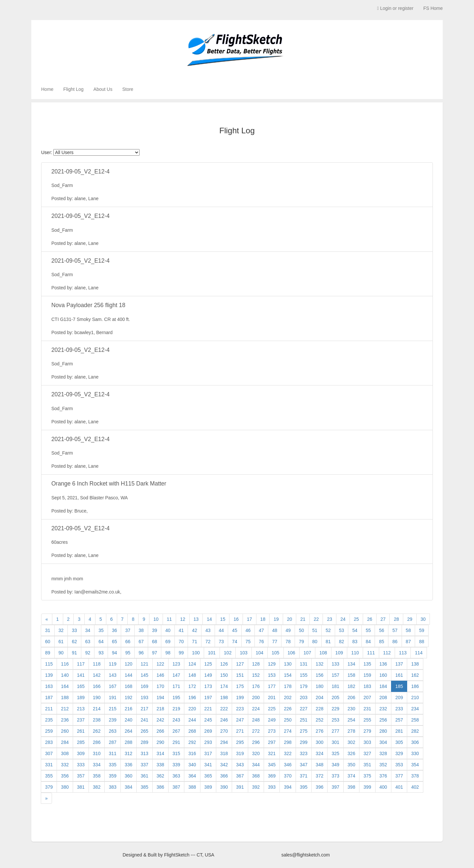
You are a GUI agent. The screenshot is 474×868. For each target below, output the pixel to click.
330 (415, 753)
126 (224, 664)
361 (144, 776)
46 (248, 630)
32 (61, 630)
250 (288, 720)
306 (415, 742)
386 (160, 787)
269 (208, 731)
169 (144, 686)
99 (181, 653)
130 (288, 664)
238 (97, 720)
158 (351, 675)
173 (208, 686)
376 (383, 776)
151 (240, 675)
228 (319, 709)
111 (371, 653)
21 (303, 619)
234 (415, 709)
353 (399, 765)
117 (81, 664)
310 (97, 753)
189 (81, 697)
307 (49, 753)
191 (112, 697)
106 (291, 653)
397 (335, 787)
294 (224, 742)
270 (224, 731)
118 (97, 664)
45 (235, 630)
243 (176, 720)
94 (115, 653)
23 (329, 619)
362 (160, 776)
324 (319, 753)
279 (367, 731)
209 (399, 697)
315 (176, 753)
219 (176, 709)
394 (288, 787)
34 (88, 630)
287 (112, 742)
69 (168, 642)
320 (256, 753)
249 (272, 720)
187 (49, 697)
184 (383, 686)
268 (192, 731)
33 (74, 630)
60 (48, 642)
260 (65, 731)
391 (240, 787)
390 (224, 787)
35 (101, 630)
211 (49, 709)
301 (335, 742)
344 (256, 765)
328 (383, 753)
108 (323, 653)
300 (319, 742)
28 (396, 619)
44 (222, 630)
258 (415, 720)
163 (49, 686)
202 (288, 697)
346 (288, 765)
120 (129, 664)
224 (256, 709)
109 (339, 653)
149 (208, 675)
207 (367, 697)
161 (399, 675)
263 (112, 731)
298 (288, 742)
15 (223, 619)
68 (155, 642)
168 (129, 686)
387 (176, 787)
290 (160, 742)
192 (129, 697)
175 (240, 686)
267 (176, 731)
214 (97, 709)
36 (115, 630)
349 (335, 765)
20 (290, 619)
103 (243, 653)
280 (383, 731)
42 (195, 630)
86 (395, 642)
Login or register (395, 8)
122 (160, 664)
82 (342, 642)
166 (97, 686)
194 (160, 697)
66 (128, 642)
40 (168, 630)
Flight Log (73, 89)
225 (272, 709)
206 (351, 697)
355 (49, 776)
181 (335, 686)
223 (240, 709)
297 (272, 742)
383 (112, 787)
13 (196, 619)
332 (65, 765)
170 (160, 686)
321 (272, 753)
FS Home (433, 8)
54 (355, 630)
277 (335, 731)
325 (335, 753)
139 (49, 675)
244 (192, 720)
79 (302, 642)
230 (351, 709)
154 (288, 675)
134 (351, 664)
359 (112, 776)
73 (222, 642)
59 (422, 630)
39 (155, 630)
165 (81, 686)
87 (408, 642)
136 (383, 664)
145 (144, 675)
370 (288, 776)
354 (415, 765)
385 (144, 787)
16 (236, 619)
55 (368, 630)
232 (383, 709)
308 (65, 753)
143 (112, 675)
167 (112, 686)
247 (240, 720)
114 (419, 653)
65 (115, 642)
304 (383, 742)
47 (261, 630)
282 (415, 731)
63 (88, 642)
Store (128, 89)
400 (383, 787)
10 (156, 619)
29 (410, 619)
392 (256, 787)
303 (367, 742)
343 (240, 765)
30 (423, 619)
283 (49, 742)
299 (304, 742)
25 (356, 619)
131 (304, 664)
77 (275, 642)
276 (319, 731)
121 (144, 664)
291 (176, 742)
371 (304, 776)
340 (192, 765)
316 (192, 753)
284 (65, 742)
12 (183, 619)
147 (176, 675)
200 (256, 697)
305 (399, 742)
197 (208, 697)
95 (128, 653)
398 (351, 787)
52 (328, 630)
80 (315, 642)
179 (304, 686)
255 (367, 720)
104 (260, 653)
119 (112, 664)
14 (209, 619)
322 (288, 753)
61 (61, 642)
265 (144, 731)
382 (97, 787)
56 (382, 630)
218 (160, 709)
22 (316, 619)
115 (49, 664)
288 (129, 742)
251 (304, 720)
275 (304, 731)
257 (399, 720)
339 (176, 765)
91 (74, 653)
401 (399, 787)
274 (288, 731)
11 (170, 619)
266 (160, 731)
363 (176, 776)
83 (355, 642)
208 (383, 697)
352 (383, 765)
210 (415, 697)
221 (208, 709)
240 (129, 720)
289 (144, 742)
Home (47, 89)
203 (304, 697)
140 (65, 675)
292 (192, 742)
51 (315, 630)
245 (208, 720)
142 (97, 675)
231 (367, 709)
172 (192, 686)
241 (144, 720)
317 (208, 753)
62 (74, 642)
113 (403, 653)
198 (224, 697)
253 (335, 720)
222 (224, 709)
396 (319, 787)
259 (49, 731)
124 (192, 664)
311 (112, 753)
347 (304, 765)
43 (208, 630)
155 (304, 675)
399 (367, 787)
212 (65, 709)
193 (144, 697)
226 (288, 709)
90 (61, 653)
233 (399, 709)
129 (272, 664)
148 (192, 675)
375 (367, 776)
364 (192, 776)
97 (155, 653)
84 (368, 642)
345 (272, 765)
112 (387, 653)
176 (256, 686)
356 (65, 776)
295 (240, 742)
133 (335, 664)
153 (272, 675)
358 (97, 776)
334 (97, 765)
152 (256, 675)
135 (367, 664)
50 (302, 630)
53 (342, 630)
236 (65, 720)
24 (343, 619)
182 (351, 686)
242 (160, 720)
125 (208, 664)
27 (383, 619)
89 (48, 653)
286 (97, 742)
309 (81, 753)
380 (65, 787)
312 (129, 753)
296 (256, 742)
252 (319, 720)
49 (288, 630)
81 (328, 642)
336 (129, 765)
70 (181, 642)
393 (272, 787)
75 (248, 642)
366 (224, 776)
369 (272, 776)
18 (263, 619)
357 (81, 776)
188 (65, 697)
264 (129, 731)
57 (395, 630)
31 (48, 630)
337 (144, 765)
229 (335, 709)
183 (367, 686)
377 (399, 776)
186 (415, 686)
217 (144, 709)
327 (367, 753)
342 (224, 765)
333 (81, 765)
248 (256, 720)
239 (112, 720)
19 (276, 619)
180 (319, 686)
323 (304, 753)
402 (415, 787)
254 (351, 720)
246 (224, 720)
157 (335, 675)
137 (399, 664)
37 (128, 630)
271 (240, 731)
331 (49, 765)
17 (250, 619)
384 (129, 787)
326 (351, 753)
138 (415, 664)
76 (261, 642)
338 (160, 765)
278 (351, 731)
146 (160, 675)
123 (176, 664)
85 (382, 642)
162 (415, 675)
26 (370, 619)
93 (101, 653)
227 (304, 709)
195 (176, 697)
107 (307, 653)
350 (351, 765)
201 (272, 697)
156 (319, 675)
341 (208, 765)
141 (81, 675)
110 (355, 653)
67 (141, 642)
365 (208, 776)
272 (256, 731)
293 (208, 742)
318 (224, 753)
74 (235, 642)
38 (141, 630)
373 (335, 776)
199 (240, 697)
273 (272, 731)
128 (256, 664)
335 (112, 765)
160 (383, 675)
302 (351, 742)
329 (399, 753)
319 (240, 753)
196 (192, 697)
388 (192, 787)
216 (129, 709)
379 (49, 787)
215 (112, 709)
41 (181, 630)
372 (319, 776)
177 (272, 686)
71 (195, 642)
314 (160, 753)
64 (101, 642)
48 (275, 630)
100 (196, 653)
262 (97, 731)
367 (240, 776)
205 (335, 697)
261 (81, 731)
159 (367, 675)
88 (422, 642)
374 (351, 776)
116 (65, 664)
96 (141, 653)
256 (383, 720)
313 (144, 753)
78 (288, 642)
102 (228, 653)
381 (81, 787)
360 (129, 776)
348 (319, 765)
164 (65, 686)
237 (81, 720)
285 (81, 742)
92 (88, 653)
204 (319, 697)
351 (367, 765)
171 (176, 686)
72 (208, 642)
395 (304, 787)
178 (288, 686)
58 (408, 630)
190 (97, 697)
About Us (103, 89)
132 (319, 664)
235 (49, 720)
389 (208, 787)
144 (129, 675)
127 (240, 664)
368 (256, 776)
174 (224, 686)
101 (212, 653)
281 (399, 731)
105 (275, 653)
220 (192, 709)
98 (168, 653)
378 (415, 776)
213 (81, 709)
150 (224, 675)
